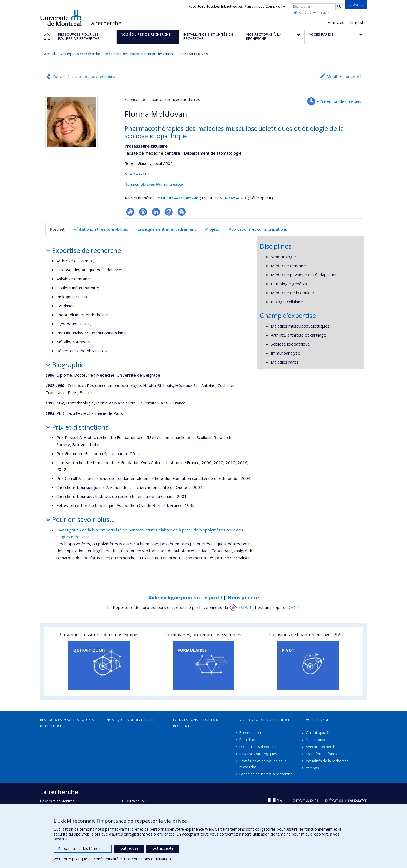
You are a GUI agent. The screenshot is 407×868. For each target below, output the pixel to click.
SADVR (240, 607)
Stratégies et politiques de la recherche (263, 764)
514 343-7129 (138, 174)
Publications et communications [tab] (258, 229)
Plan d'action (250, 740)
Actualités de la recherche (327, 761)
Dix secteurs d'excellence (260, 747)
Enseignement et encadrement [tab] (167, 229)
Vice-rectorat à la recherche (266, 720)
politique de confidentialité (95, 859)
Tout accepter (163, 848)
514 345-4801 (234, 198)
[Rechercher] (339, 7)
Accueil (50, 54)
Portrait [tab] (57, 229)
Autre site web (182, 212)
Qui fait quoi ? (317, 732)
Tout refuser (129, 848)
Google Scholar (169, 212)
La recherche (105, 23)
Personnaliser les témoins (83, 849)
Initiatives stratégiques (258, 754)
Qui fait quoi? (136, 801)
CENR (294, 607)
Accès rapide (318, 720)
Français (336, 22)
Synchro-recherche (322, 747)
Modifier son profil (344, 76)
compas (312, 768)
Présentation (250, 732)
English (357, 22)
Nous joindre (243, 597)
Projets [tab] (212, 229)
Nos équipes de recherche (80, 54)
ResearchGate (130, 212)
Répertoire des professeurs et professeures (139, 54)
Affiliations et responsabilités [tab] (101, 229)
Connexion (276, 6)
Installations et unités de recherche (197, 723)
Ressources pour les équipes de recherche (67, 723)
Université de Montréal (61, 18)
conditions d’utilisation (151, 859)
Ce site (300, 13)
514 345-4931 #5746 (178, 198)
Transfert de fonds (322, 754)
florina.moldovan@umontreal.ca (154, 184)
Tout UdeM (320, 13)
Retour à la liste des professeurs (84, 76)
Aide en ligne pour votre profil (185, 597)
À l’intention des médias (339, 101)
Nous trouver (317, 740)
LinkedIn (156, 212)
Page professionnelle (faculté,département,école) (143, 212)
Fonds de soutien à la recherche (266, 774)
